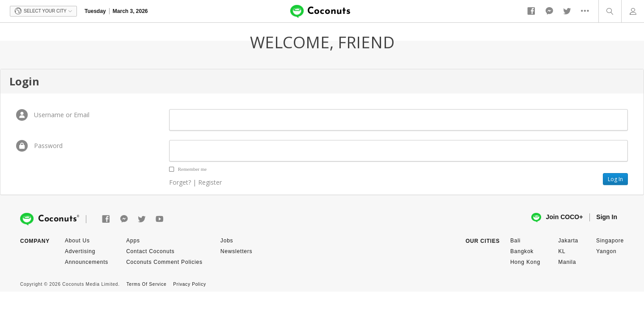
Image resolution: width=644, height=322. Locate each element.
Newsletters (236, 251)
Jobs (227, 241)
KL (562, 251)
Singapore (610, 241)
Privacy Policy (189, 284)
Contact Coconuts (150, 251)
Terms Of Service (146, 284)
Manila (567, 262)
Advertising (80, 251)
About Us (77, 241)
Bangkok (522, 251)
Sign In (607, 217)
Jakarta (568, 241)
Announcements (87, 262)
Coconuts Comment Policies (164, 262)
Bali (515, 241)
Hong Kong (525, 262)
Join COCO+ (557, 218)
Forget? (180, 182)
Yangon (606, 251)
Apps (133, 241)
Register (210, 182)
